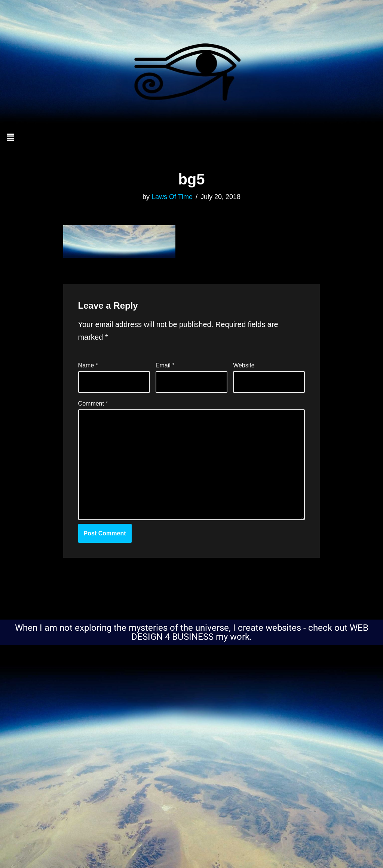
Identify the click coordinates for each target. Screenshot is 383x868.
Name (88, 365)
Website (244, 365)
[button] (191, 138)
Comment (93, 404)
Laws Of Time (172, 197)
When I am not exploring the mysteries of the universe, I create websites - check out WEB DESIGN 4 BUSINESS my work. (192, 632)
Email (165, 365)
